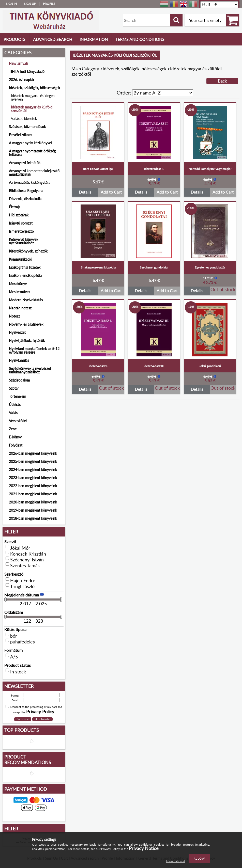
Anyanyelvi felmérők (25, 163)
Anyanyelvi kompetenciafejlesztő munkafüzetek (34, 173)
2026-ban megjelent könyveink (33, 453)
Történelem (18, 396)
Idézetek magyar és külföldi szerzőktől (32, 109)
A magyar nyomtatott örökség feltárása (32, 153)
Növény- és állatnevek (26, 324)
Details (85, 192)
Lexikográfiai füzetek (25, 267)
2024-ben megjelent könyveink (33, 470)
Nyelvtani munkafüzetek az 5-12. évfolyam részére (35, 350)
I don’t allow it (176, 861)
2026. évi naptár (22, 80)
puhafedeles (22, 642)
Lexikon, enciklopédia (25, 275)
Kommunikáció (20, 259)
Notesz (14, 316)
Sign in (11, 4)
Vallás (13, 413)
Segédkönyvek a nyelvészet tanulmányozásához (30, 370)
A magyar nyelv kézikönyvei (30, 143)
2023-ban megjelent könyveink (33, 478)
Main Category (85, 69)
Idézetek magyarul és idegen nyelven (33, 97)
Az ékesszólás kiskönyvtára (30, 183)
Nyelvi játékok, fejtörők (27, 341)
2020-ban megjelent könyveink (33, 502)
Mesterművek (20, 292)
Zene (13, 429)
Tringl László (22, 586)
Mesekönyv (18, 284)
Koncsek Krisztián (28, 554)
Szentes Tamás (25, 565)
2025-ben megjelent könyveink (33, 461)
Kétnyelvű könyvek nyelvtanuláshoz (24, 241)
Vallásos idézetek (24, 119)
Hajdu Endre (23, 580)
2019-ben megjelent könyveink (33, 510)
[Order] (163, 93)
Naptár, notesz (20, 308)
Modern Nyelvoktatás (26, 300)
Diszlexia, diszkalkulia (25, 199)
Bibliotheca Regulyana (26, 191)
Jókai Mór (20, 548)
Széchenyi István (27, 560)
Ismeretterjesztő (21, 231)
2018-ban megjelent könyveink (33, 518)
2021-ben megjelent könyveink (33, 494)
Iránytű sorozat (21, 223)
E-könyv (15, 437)
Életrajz (14, 207)
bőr (14, 636)
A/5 (14, 657)
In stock (18, 672)
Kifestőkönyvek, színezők (28, 251)
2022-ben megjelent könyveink (33, 486)
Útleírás (15, 405)
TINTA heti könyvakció (27, 72)
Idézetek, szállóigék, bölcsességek (135, 69)
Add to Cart (111, 192)
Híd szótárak (19, 215)
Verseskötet (18, 421)
